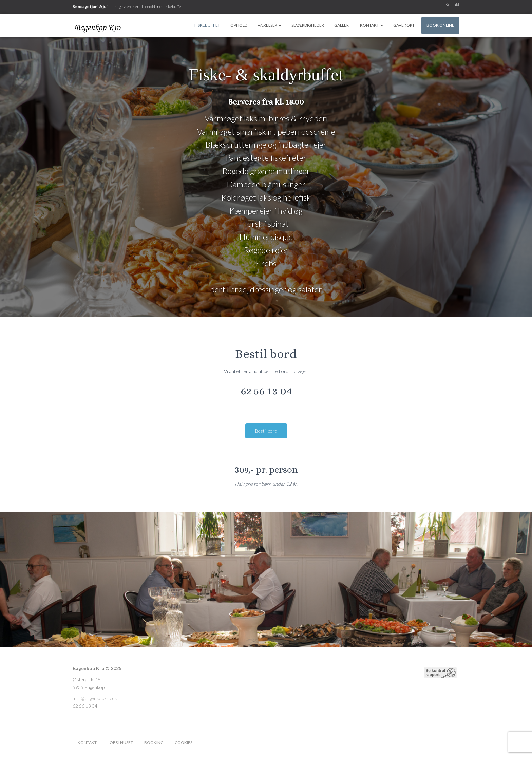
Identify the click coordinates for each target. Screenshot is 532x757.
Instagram (215, 742)
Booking (154, 743)
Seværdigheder (308, 25)
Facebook (204, 742)
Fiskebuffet (207, 25)
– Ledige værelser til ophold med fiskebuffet (128, 7)
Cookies (184, 743)
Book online (440, 25)
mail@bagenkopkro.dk (95, 698)
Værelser (269, 25)
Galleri (342, 25)
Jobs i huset (120, 743)
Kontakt (452, 5)
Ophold (239, 25)
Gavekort (404, 25)
